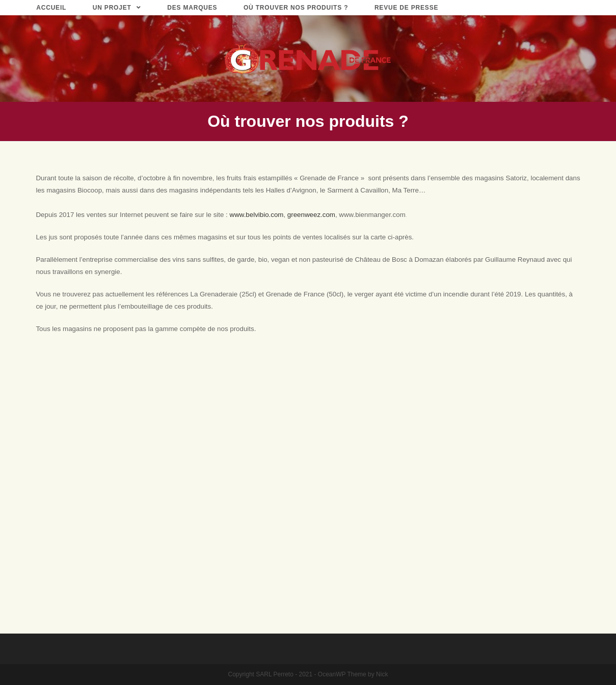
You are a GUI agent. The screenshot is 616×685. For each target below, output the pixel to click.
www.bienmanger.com (372, 215)
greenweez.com (311, 215)
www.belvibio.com (257, 215)
